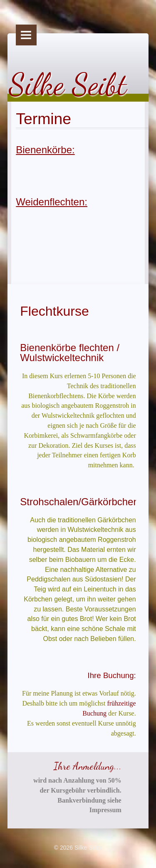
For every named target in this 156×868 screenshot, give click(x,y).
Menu (26, 35)
